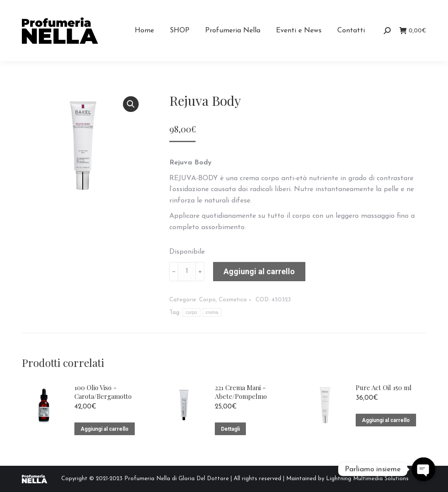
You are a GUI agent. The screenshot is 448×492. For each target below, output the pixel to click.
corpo (191, 312)
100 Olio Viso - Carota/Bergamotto (103, 392)
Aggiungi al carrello (259, 271)
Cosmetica (233, 300)
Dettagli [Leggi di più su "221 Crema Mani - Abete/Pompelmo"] (230, 429)
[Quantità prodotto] (187, 272)
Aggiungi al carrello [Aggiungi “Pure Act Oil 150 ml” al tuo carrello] (386, 420)
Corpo (207, 300)
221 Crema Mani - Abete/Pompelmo (241, 392)
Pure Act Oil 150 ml (384, 387)
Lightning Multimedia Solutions (367, 479)
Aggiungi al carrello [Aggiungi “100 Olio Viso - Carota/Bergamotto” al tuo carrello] (105, 429)
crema (212, 312)
